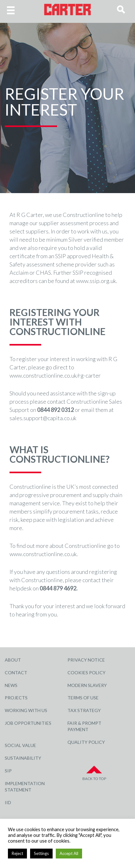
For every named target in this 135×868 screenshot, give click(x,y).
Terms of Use (83, 698)
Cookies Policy (87, 673)
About (13, 660)
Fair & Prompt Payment (84, 726)
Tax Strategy (84, 710)
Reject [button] (17, 853)
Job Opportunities (28, 723)
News (11, 685)
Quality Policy (86, 742)
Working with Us (26, 710)
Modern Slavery (87, 685)
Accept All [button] (69, 853)
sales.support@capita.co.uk (43, 418)
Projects (16, 698)
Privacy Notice (86, 660)
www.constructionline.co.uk (43, 554)
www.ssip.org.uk (96, 281)
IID (8, 802)
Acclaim (19, 273)
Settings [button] (41, 853)
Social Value (20, 745)
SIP (8, 771)
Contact (16, 673)
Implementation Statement (25, 787)
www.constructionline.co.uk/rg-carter (55, 375)
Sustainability (23, 758)
